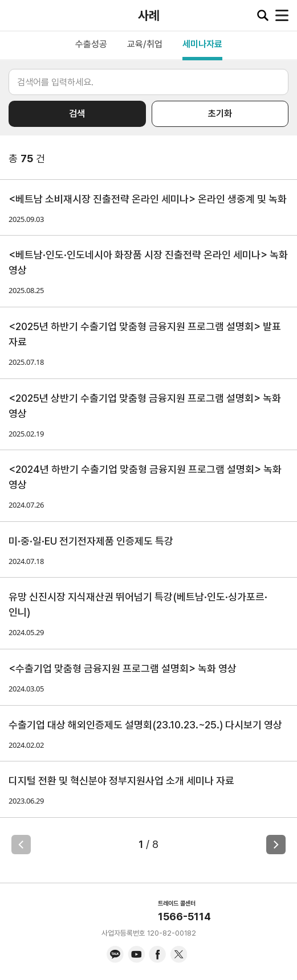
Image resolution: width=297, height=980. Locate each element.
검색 (77, 114)
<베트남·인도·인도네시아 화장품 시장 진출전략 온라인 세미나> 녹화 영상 (148, 262)
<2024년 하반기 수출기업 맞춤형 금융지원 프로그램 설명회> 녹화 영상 (145, 477)
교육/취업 (145, 44)
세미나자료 (202, 44)
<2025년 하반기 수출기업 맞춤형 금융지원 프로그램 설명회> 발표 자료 (145, 334)
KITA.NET (17, 15)
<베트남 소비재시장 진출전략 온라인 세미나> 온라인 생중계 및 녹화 (148, 199)
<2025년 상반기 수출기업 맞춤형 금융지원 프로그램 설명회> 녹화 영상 (145, 406)
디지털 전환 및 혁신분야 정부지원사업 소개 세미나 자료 (121, 781)
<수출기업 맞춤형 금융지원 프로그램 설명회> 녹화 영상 (123, 668)
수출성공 (91, 44)
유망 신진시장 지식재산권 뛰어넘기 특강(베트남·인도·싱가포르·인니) (138, 604)
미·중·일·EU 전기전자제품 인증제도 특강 (91, 541)
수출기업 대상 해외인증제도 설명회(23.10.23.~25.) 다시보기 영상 (145, 725)
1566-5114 (184, 917)
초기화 (220, 114)
